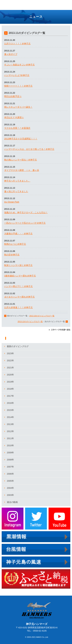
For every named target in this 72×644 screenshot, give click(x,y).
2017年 (10, 396)
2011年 (10, 438)
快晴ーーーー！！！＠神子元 (18, 86)
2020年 (10, 375)
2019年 (10, 382)
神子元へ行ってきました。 (17, 181)
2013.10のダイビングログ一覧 (42, 316)
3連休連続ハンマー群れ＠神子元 (20, 276)
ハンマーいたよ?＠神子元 (17, 75)
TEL (59, 3)
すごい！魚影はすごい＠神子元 (19, 65)
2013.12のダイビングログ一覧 (30, 321)
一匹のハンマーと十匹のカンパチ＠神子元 (25, 223)
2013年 (10, 424)
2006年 (10, 474)
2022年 (10, 361)
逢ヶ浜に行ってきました (16, 191)
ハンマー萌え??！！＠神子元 (18, 286)
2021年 (10, 368)
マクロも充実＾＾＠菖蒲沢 (17, 128)
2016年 (10, 403)
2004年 (10, 488)
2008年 (10, 460)
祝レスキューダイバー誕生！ (18, 107)
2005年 (10, 481)
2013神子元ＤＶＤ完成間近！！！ (21, 139)
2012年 (10, 431)
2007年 (10, 467)
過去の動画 (12, 502)
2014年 (10, 417)
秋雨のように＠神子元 (15, 244)
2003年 (10, 495)
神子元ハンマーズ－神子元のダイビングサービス (13, 5)
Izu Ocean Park (12, 202)
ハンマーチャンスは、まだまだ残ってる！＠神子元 (29, 149)
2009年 (10, 453)
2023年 (10, 353)
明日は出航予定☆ (13, 96)
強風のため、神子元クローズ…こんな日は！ (26, 213)
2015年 (10, 410)
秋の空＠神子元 (12, 255)
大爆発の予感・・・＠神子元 (18, 234)
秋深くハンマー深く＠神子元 (18, 265)
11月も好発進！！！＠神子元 (18, 307)
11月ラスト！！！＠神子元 (17, 44)
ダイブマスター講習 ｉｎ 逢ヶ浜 (22, 170)
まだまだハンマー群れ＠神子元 (19, 297)
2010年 (10, 445)
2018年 (10, 389)
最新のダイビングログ (18, 346)
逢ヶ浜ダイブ (11, 54)
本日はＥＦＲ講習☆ (14, 117)
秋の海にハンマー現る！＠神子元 (21, 160)
